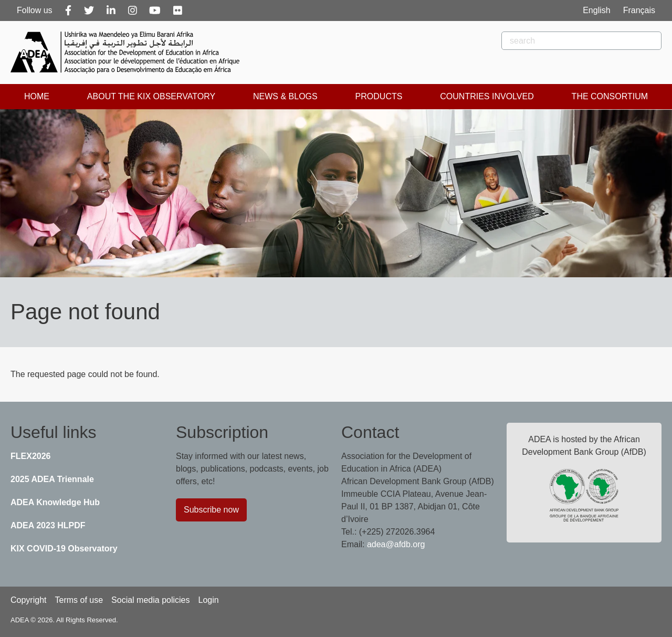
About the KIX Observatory (151, 96)
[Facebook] (68, 11)
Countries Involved (487, 96)
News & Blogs (285, 96)
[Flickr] (178, 11)
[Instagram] (133, 11)
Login (208, 600)
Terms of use (79, 600)
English (596, 10)
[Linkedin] (111, 11)
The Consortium (610, 96)
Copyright (28, 600)
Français (639, 10)
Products (379, 96)
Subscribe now (211, 510)
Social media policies (150, 600)
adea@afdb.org (396, 544)
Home (37, 96)
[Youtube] (155, 11)
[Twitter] (89, 11)
